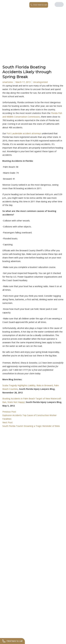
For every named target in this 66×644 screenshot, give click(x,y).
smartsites (8, 82)
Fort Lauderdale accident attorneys (24, 133)
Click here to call (12, 641)
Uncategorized (40, 82)
